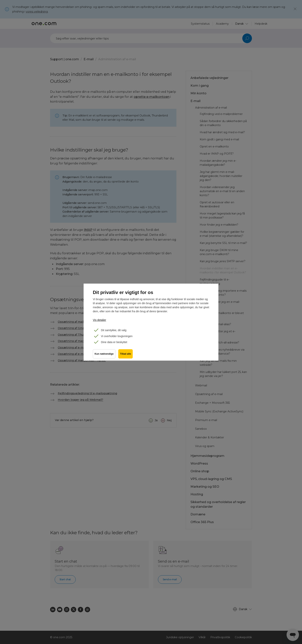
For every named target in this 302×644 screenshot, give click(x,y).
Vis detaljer (99, 320)
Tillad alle (126, 354)
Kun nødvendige (104, 354)
